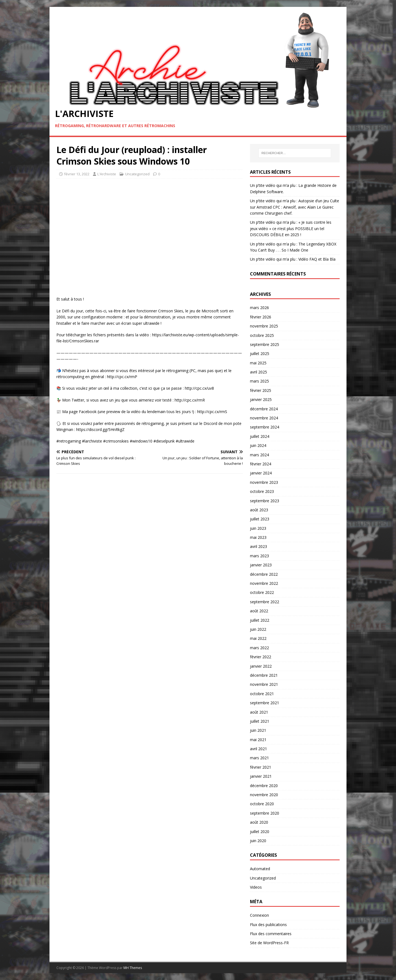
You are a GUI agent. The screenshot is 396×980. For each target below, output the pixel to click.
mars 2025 (259, 381)
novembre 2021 (264, 684)
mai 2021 (258, 740)
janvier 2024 (261, 473)
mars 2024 (259, 455)
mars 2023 (259, 556)
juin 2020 (258, 841)
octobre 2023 (262, 491)
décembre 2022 (264, 574)
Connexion (259, 915)
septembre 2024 (265, 427)
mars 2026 (259, 308)
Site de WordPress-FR (269, 943)
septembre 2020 (265, 813)
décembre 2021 (264, 675)
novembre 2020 (264, 795)
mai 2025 (258, 363)
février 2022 (261, 657)
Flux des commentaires (271, 934)
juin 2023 (258, 528)
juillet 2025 (260, 353)
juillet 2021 (260, 721)
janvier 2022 (261, 666)
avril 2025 (258, 372)
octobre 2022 (262, 592)
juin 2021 (258, 730)
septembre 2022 (265, 602)
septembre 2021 (265, 703)
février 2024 (261, 464)
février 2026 (261, 317)
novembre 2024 (264, 418)
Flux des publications (268, 925)
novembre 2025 (264, 326)
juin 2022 (258, 629)
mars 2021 (259, 758)
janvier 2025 (261, 399)
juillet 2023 (260, 519)
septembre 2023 (265, 501)
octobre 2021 (262, 694)
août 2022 (259, 611)
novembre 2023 (264, 482)
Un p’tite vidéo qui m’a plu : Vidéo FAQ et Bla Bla (293, 259)
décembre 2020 (264, 786)
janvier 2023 (261, 565)
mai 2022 (258, 638)
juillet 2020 (260, 832)
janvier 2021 (261, 776)
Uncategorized (137, 174)
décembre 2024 (264, 409)
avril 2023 (258, 546)
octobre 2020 (262, 804)
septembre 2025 (265, 344)
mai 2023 (258, 537)
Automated (260, 869)
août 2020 (259, 822)
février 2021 (261, 767)
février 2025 (261, 390)
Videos (256, 887)
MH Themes (133, 968)
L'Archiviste (107, 174)
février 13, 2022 (77, 174)
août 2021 (259, 712)
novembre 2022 (264, 583)
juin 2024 (258, 445)
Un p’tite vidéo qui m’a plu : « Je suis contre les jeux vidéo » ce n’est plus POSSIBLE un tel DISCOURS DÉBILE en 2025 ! (291, 228)
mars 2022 (259, 648)
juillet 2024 (260, 436)
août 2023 (259, 510)
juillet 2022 (260, 620)
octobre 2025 (262, 335)
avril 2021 (258, 749)
